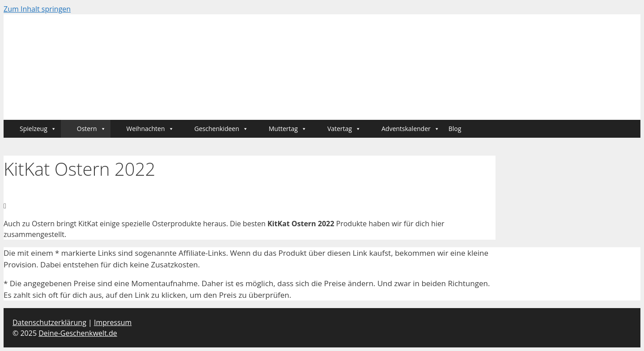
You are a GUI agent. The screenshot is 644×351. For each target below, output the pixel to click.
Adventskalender (411, 129)
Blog (455, 129)
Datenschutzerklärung (49, 322)
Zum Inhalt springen (37, 9)
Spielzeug (38, 129)
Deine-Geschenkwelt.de (78, 333)
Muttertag (288, 129)
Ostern (91, 129)
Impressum (113, 322)
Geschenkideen (221, 129)
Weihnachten (150, 129)
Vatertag (344, 129)
